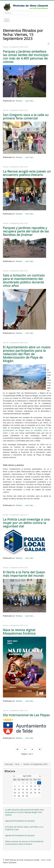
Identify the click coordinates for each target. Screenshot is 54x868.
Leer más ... (30, 101)
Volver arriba (46, 860)
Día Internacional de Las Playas (26, 715)
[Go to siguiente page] (32, 749)
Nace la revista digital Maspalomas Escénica (19, 632)
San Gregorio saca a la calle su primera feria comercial (26, 116)
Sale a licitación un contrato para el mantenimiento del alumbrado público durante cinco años (24, 280)
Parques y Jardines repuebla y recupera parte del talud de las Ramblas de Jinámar (26, 231)
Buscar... (3, 11)
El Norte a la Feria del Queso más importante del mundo (24, 574)
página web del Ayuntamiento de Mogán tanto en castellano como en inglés (27, 430)
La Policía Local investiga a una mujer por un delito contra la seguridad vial (26, 523)
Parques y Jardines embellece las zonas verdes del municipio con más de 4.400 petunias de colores (26, 57)
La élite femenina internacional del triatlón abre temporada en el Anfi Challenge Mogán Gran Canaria (24, 812)
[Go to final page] (40, 749)
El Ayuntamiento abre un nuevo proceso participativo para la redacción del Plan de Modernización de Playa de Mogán (27, 354)
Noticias (19, 101)
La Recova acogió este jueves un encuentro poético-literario (27, 173)
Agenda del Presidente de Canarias (20, 821)
